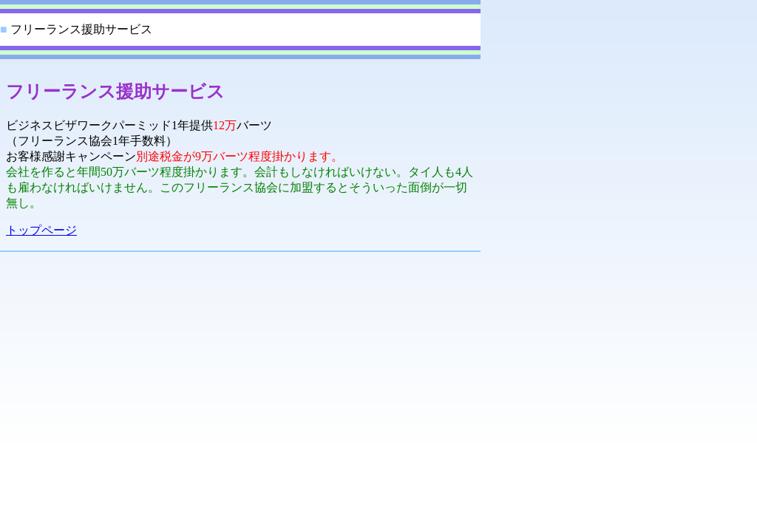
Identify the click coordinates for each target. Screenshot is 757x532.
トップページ (41, 230)
